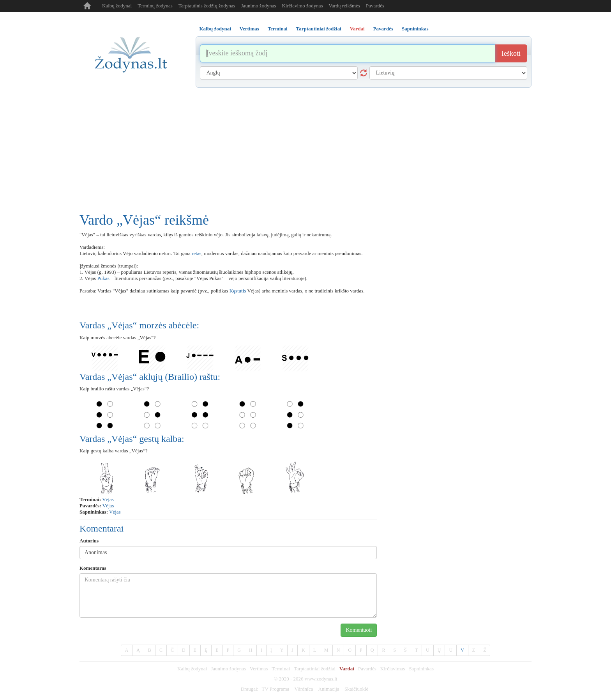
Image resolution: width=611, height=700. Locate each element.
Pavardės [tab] (383, 29)
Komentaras (93, 568)
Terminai (281, 669)
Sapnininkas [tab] (415, 29)
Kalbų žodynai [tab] (215, 29)
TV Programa (275, 689)
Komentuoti (359, 630)
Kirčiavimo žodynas (302, 6)
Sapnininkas (421, 669)
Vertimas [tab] (249, 29)
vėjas (108, 499)
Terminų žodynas (155, 6)
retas (197, 253)
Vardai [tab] (357, 29)
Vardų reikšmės (345, 6)
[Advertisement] (305, 146)
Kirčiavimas (393, 669)
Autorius (89, 541)
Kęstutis (238, 291)
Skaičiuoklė (356, 689)
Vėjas (108, 506)
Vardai (347, 669)
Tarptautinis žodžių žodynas (207, 6)
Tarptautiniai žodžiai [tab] (319, 29)
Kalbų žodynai (117, 6)
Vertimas (259, 669)
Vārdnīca (304, 689)
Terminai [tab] (278, 29)
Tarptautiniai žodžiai (315, 669)
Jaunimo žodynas (259, 6)
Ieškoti (511, 53)
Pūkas (103, 278)
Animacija (328, 689)
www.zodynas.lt (321, 679)
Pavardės (375, 6)
